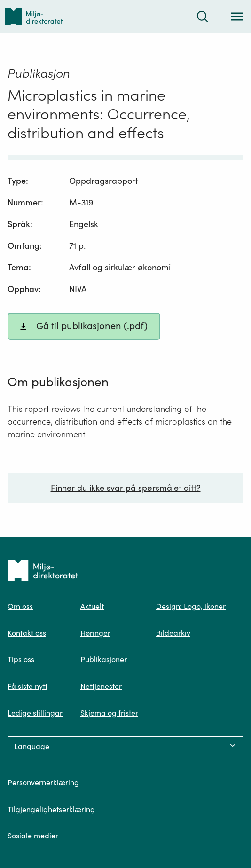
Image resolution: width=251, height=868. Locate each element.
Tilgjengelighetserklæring (51, 809)
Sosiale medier (33, 836)
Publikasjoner (104, 659)
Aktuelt (92, 606)
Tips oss (21, 659)
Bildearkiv (173, 633)
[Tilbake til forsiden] (34, 17)
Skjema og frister (109, 713)
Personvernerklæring (43, 782)
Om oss (20, 606)
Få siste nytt (27, 686)
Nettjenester (101, 686)
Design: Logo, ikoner (191, 606)
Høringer (95, 633)
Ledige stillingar (35, 713)
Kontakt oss (27, 633)
